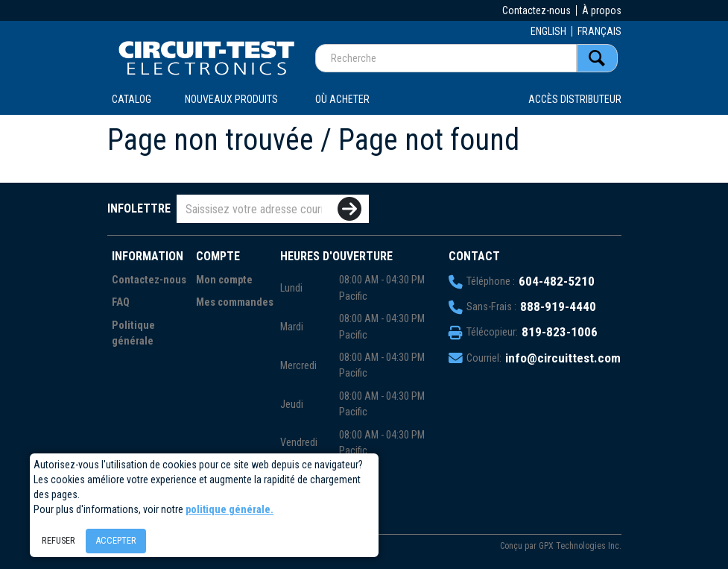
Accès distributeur (575, 99)
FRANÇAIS (599, 31)
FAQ (121, 302)
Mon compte (224, 280)
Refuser (58, 540)
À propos (602, 10)
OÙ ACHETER (342, 99)
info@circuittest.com (563, 358)
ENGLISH (548, 31)
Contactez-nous (536, 10)
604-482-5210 (557, 281)
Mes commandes (235, 302)
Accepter (116, 540)
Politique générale (133, 334)
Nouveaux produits (231, 99)
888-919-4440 (558, 306)
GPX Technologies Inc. (580, 546)
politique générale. (230, 509)
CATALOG (132, 99)
